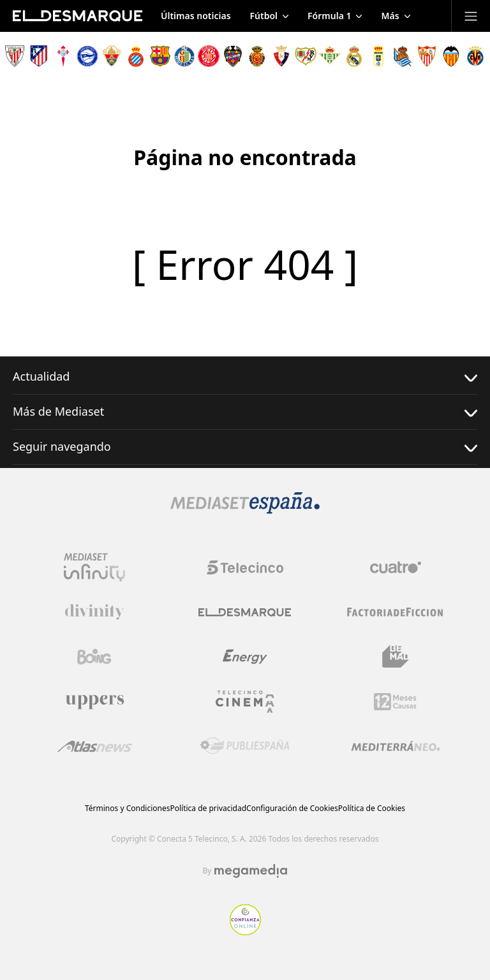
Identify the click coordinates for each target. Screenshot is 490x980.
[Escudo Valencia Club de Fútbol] (451, 56)
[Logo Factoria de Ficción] (396, 612)
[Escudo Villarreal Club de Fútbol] (475, 56)
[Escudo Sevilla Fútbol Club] (427, 56)
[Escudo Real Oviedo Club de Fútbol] (378, 56)
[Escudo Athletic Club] (15, 56)
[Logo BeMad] (396, 657)
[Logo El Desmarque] (245, 612)
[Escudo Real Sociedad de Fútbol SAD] (403, 56)
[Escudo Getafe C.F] (184, 56)
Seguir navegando (245, 447)
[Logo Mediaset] (245, 510)
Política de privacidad (208, 808)
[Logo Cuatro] (396, 567)
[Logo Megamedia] (251, 871)
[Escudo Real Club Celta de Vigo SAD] (63, 56)
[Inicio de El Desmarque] (78, 16)
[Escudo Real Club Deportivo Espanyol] (136, 56)
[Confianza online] (245, 932)
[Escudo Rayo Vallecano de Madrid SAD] (306, 56)
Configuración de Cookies (292, 808)
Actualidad (245, 377)
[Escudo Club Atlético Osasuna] (281, 56)
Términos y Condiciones (127, 808)
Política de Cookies (372, 808)
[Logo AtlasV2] (95, 746)
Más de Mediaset (245, 412)
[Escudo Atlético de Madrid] (39, 56)
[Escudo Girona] (209, 56)
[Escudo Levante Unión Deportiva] (233, 56)
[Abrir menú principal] (471, 16)
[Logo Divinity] (94, 612)
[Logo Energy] (245, 657)
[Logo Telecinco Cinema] (245, 702)
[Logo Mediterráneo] (396, 746)
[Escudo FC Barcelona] (160, 56)
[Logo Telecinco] (245, 567)
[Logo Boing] (94, 657)
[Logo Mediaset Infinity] (94, 567)
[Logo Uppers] (94, 701)
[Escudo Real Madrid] (354, 56)
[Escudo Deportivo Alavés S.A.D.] (87, 56)
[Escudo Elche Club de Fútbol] (112, 56)
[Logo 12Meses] (395, 702)
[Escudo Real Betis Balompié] (330, 56)
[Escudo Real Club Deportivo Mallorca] (257, 56)
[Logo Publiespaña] (245, 746)
